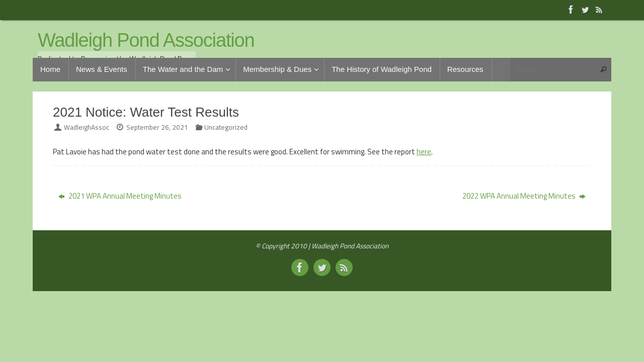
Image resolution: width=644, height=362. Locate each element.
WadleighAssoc (87, 127)
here (424, 152)
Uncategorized (226, 127)
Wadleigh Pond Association (146, 40)
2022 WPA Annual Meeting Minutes (524, 196)
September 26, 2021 (157, 127)
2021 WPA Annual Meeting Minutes (120, 196)
